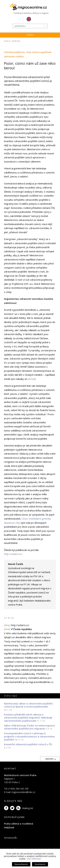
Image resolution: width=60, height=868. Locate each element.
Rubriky (16, 41)
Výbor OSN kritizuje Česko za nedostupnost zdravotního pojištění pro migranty (29, 727)
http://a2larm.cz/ (13, 554)
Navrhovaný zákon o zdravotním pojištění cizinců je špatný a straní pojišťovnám (28, 705)
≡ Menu (30, 35)
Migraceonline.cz (30, 7)
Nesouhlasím (21, 864)
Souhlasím (40, 864)
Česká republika (22, 629)
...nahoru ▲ (50, 759)
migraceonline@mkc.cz (23, 792)
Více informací (34, 859)
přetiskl (32, 379)
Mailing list (28, 808)
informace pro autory (16, 678)
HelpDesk (9, 827)
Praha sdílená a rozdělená (19, 824)
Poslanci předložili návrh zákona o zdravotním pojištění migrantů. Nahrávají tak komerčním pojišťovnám (28, 718)
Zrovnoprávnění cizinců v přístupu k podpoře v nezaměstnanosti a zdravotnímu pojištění (29, 736)
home (7, 41)
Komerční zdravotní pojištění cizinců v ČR (28, 744)
